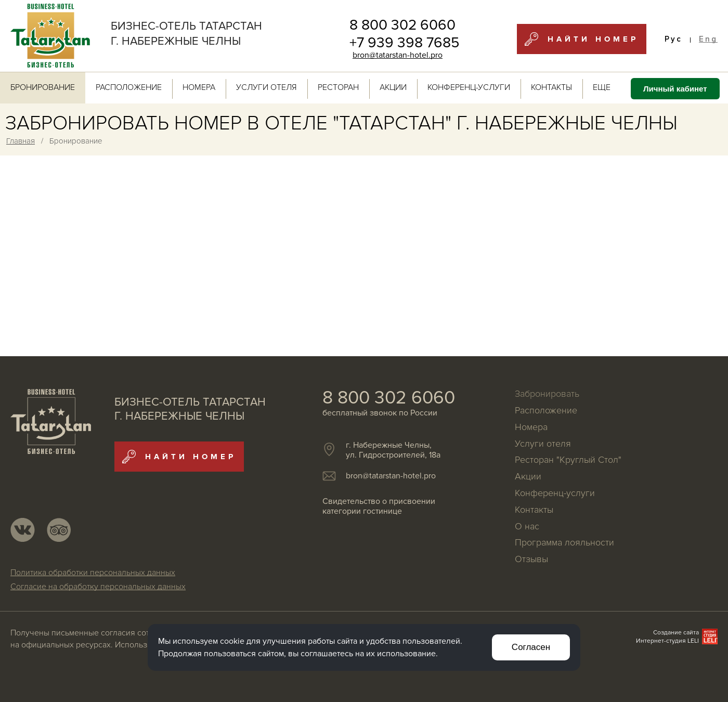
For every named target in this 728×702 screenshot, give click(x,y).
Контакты (551, 87)
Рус (673, 39)
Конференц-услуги (469, 87)
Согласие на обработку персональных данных (98, 587)
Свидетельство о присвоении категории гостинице (379, 506)
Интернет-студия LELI (667, 641)
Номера (199, 87)
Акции (393, 87)
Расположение (129, 87)
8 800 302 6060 (402, 25)
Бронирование (43, 87)
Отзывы (531, 560)
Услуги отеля (266, 87)
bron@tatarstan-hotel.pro (398, 55)
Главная (21, 141)
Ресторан (338, 87)
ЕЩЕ (607, 87)
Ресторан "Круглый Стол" (568, 460)
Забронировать (547, 394)
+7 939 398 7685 (405, 43)
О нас (527, 527)
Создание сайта (676, 633)
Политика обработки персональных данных (93, 573)
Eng (708, 39)
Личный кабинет (675, 89)
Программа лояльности (564, 543)
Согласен (531, 647)
